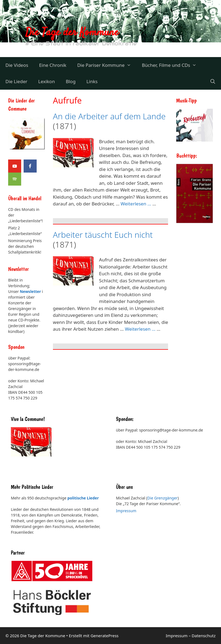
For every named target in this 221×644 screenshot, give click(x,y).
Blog (71, 81)
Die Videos (17, 65)
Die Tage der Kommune (72, 33)
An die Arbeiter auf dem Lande (109, 116)
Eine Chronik (53, 65)
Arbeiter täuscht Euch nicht (103, 235)
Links (92, 81)
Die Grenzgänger (163, 498)
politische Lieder (83, 498)
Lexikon (47, 81)
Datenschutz (204, 636)
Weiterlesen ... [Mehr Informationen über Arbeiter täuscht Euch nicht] (140, 329)
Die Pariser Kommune (107, 65)
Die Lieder (16, 81)
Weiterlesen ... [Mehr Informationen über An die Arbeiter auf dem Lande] (136, 204)
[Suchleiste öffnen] (213, 82)
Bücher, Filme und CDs (172, 65)
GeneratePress (104, 636)
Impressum (126, 511)
